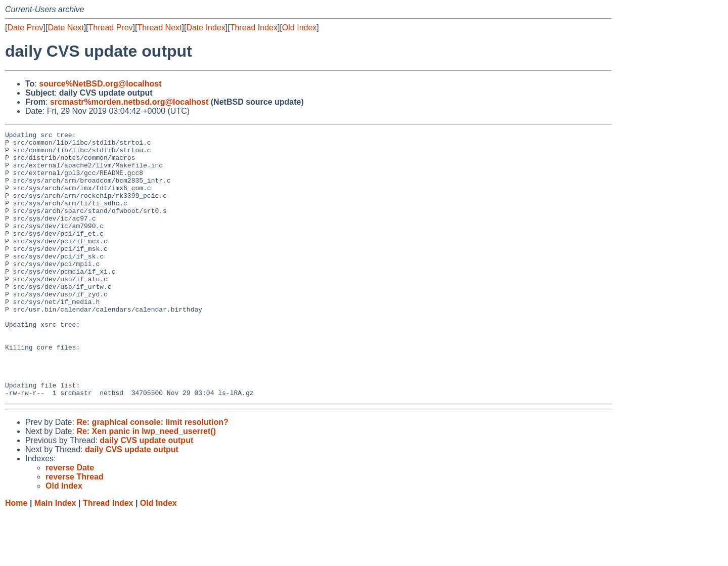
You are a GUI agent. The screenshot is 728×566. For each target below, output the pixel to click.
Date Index (206, 28)
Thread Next (159, 28)
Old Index (299, 28)
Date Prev (25, 28)
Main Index (55, 556)
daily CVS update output (146, 493)
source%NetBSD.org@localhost (100, 84)
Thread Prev (111, 28)
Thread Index (254, 28)
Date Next (65, 28)
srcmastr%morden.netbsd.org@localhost (129, 102)
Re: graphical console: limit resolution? (152, 475)
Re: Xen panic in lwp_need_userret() (146, 484)
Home (16, 556)
